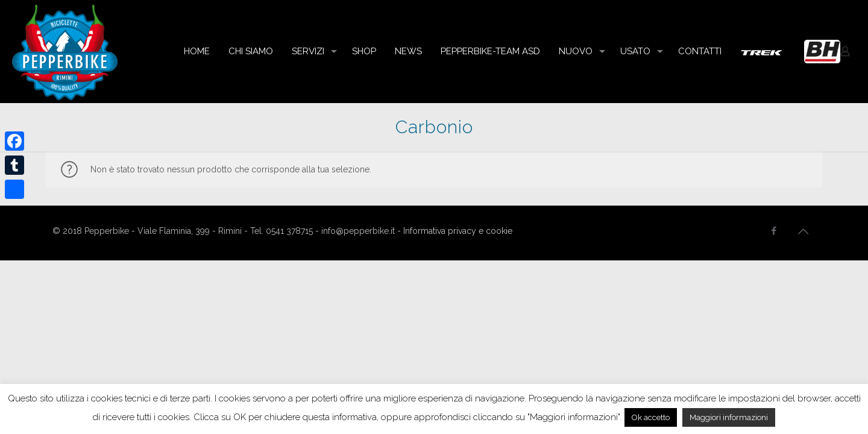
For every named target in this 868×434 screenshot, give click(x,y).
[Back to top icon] (803, 231)
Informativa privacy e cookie (458, 231)
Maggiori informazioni (729, 417)
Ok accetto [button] (651, 417)
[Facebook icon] (774, 231)
